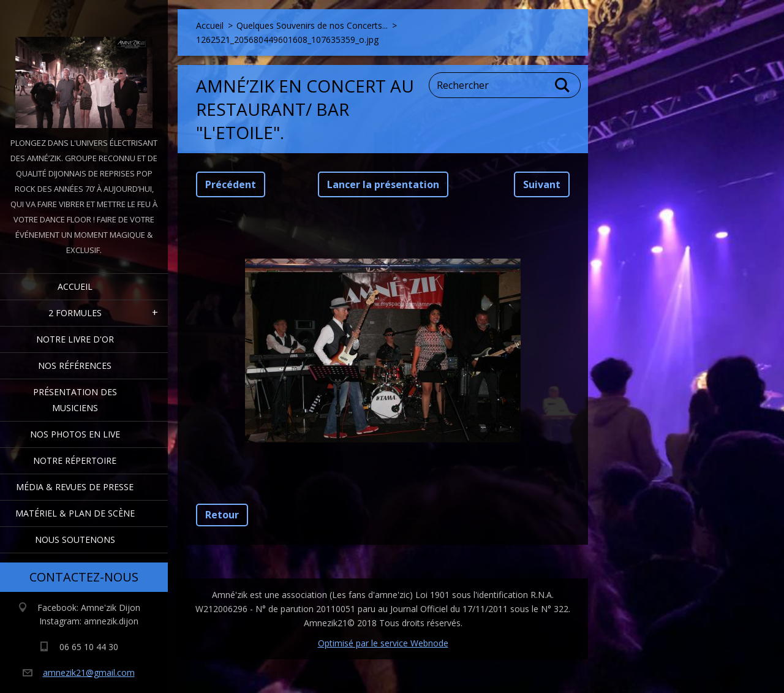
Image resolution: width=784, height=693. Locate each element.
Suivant (542, 184)
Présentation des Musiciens (75, 400)
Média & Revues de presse (75, 487)
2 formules (75, 313)
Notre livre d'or (75, 339)
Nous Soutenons (75, 540)
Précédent (231, 184)
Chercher (563, 85)
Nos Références (75, 365)
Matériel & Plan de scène (75, 513)
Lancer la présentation (383, 184)
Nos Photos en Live (75, 434)
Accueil (75, 286)
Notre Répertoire (75, 460)
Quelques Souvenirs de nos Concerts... (312, 25)
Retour (222, 515)
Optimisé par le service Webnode (383, 643)
